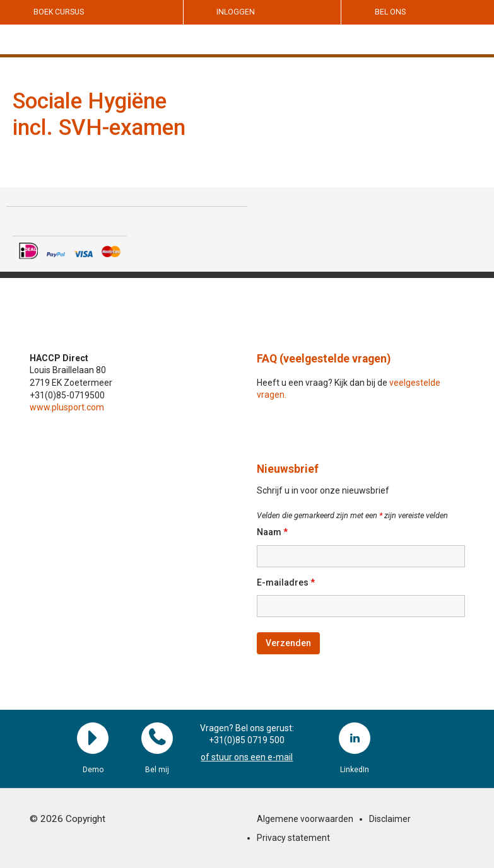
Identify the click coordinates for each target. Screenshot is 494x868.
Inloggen (236, 12)
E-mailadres (286, 582)
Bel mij (157, 738)
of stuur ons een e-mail (247, 757)
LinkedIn (355, 738)
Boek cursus (59, 12)
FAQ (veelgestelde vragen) (324, 359)
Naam (272, 532)
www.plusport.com (67, 407)
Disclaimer (390, 819)
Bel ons (390, 12)
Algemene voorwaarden (305, 819)
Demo (93, 738)
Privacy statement (293, 838)
